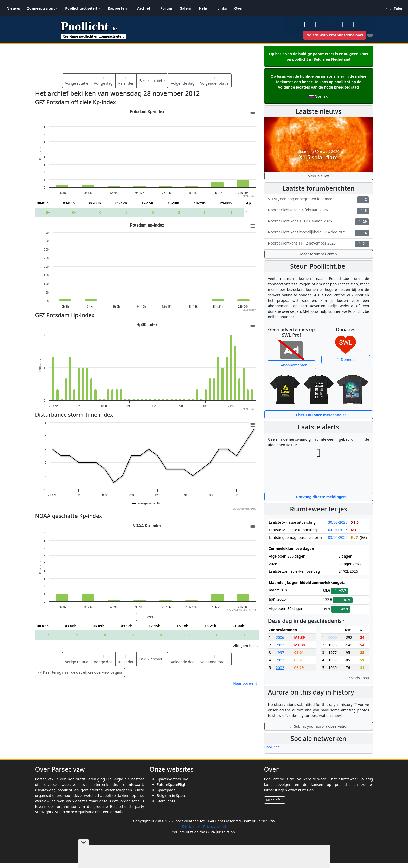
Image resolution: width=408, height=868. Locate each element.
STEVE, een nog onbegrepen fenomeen (319, 200)
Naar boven (246, 683)
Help (203, 8)
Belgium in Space (172, 795)
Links (222, 8)
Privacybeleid (215, 826)
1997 (280, 652)
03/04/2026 (338, 537)
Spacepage (166, 790)
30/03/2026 (338, 522)
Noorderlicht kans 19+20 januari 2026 (319, 222)
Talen (396, 8)
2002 (280, 645)
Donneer (346, 360)
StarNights (166, 801)
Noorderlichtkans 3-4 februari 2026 (319, 211)
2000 (333, 637)
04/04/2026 (338, 530)
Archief (144, 8)
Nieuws (13, 8)
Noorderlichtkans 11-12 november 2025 (319, 244)
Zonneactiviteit (41, 8)
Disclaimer (191, 826)
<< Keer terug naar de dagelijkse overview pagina (80, 672)
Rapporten (117, 8)
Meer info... (275, 800)
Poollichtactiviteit (81, 8)
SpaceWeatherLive (173, 779)
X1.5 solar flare (319, 157)
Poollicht (272, 747)
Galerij (186, 8)
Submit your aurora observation (319, 726)
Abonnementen (291, 365)
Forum (166, 8)
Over (239, 8)
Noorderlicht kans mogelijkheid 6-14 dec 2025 (319, 233)
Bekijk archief (151, 81)
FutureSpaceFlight (172, 785)
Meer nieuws (318, 176)
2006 (280, 637)
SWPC (147, 617)
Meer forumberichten (318, 254)
